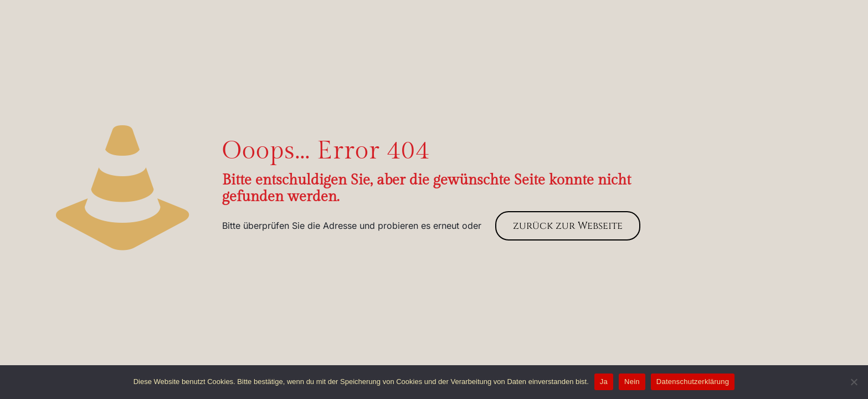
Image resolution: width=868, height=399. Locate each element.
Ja (604, 382)
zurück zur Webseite (568, 226)
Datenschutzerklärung (693, 382)
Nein (632, 382)
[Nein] (854, 382)
